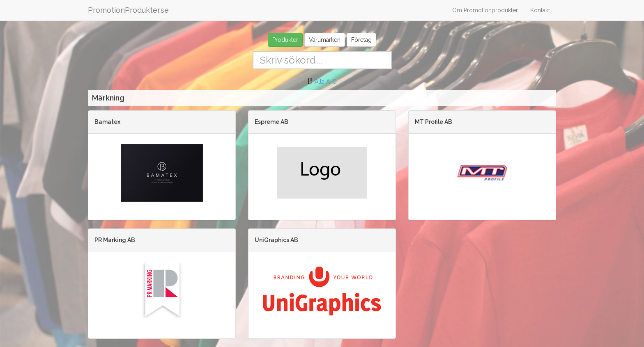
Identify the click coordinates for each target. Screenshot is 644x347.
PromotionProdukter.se (128, 10)
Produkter (285, 40)
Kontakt (540, 10)
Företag (361, 40)
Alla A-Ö (326, 82)
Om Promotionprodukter (485, 10)
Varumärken (325, 40)
